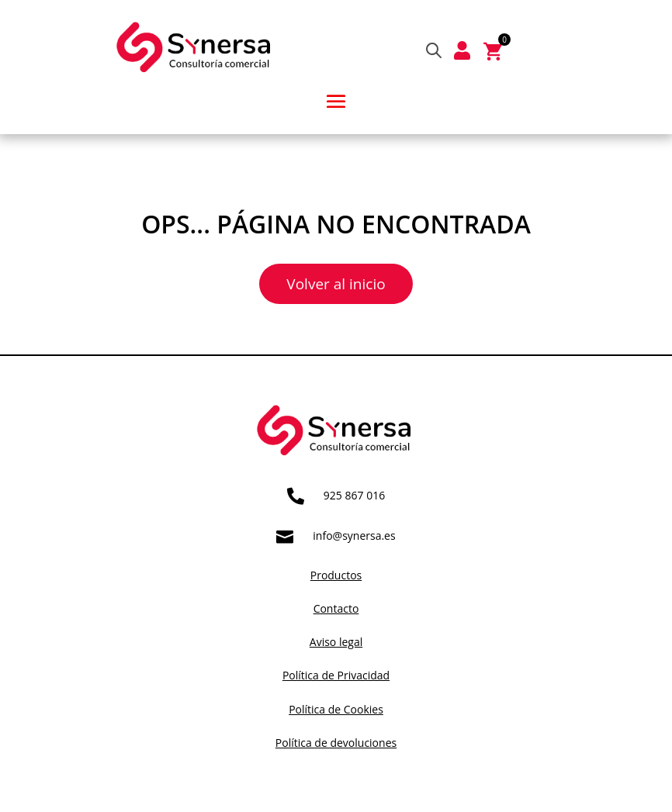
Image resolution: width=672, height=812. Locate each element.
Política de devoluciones (336, 743)
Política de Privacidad (336, 675)
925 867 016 (354, 495)
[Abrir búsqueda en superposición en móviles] (434, 50)
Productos (336, 575)
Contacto (336, 608)
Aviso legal (336, 642)
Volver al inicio (336, 284)
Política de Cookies (336, 709)
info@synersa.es (354, 536)
